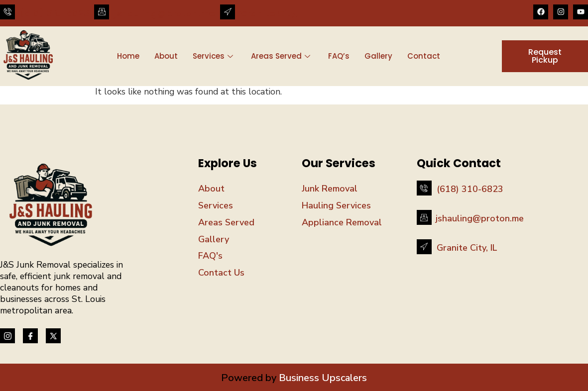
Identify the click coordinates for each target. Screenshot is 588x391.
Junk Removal (330, 189)
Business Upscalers (322, 378)
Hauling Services (336, 205)
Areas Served (281, 56)
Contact (424, 56)
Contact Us (221, 273)
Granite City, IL (274, 13)
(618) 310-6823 (55, 13)
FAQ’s (339, 56)
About (166, 56)
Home (128, 56)
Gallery (378, 56)
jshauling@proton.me (165, 13)
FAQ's (210, 256)
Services (213, 56)
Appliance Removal (342, 222)
